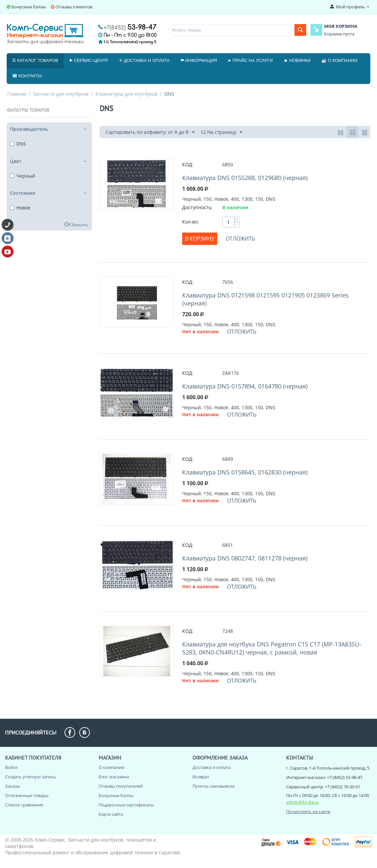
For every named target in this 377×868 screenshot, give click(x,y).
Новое (20, 208)
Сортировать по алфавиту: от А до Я (150, 132)
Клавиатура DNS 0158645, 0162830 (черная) (245, 472)
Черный (23, 176)
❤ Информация (199, 60)
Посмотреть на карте (308, 811)
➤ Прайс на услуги (250, 60)
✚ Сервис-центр (88, 60)
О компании (111, 767)
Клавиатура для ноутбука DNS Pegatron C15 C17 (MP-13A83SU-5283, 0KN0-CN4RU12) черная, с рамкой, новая (272, 648)
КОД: (188, 164)
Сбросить (79, 225)
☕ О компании (339, 60)
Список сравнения (24, 805)
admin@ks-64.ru (302, 802)
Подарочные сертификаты (126, 805)
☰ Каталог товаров (35, 60)
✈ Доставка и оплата (144, 60)
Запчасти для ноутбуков (61, 94)
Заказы (13, 786)
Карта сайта (111, 814)
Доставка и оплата (212, 767)
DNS (18, 144)
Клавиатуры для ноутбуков (127, 94)
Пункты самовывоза (214, 786)
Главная (17, 94)
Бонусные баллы (29, 7)
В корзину (200, 239)
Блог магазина (114, 777)
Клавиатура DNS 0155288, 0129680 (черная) (245, 178)
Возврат (201, 777)
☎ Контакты (27, 76)
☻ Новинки (297, 60)
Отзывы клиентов (74, 7)
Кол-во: (191, 222)
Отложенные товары (27, 795)
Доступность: (197, 207)
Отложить (240, 239)
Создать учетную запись (31, 777)
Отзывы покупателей (121, 786)
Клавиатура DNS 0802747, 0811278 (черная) (245, 558)
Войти (11, 767)
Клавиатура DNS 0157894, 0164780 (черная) (245, 386)
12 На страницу (221, 132)
